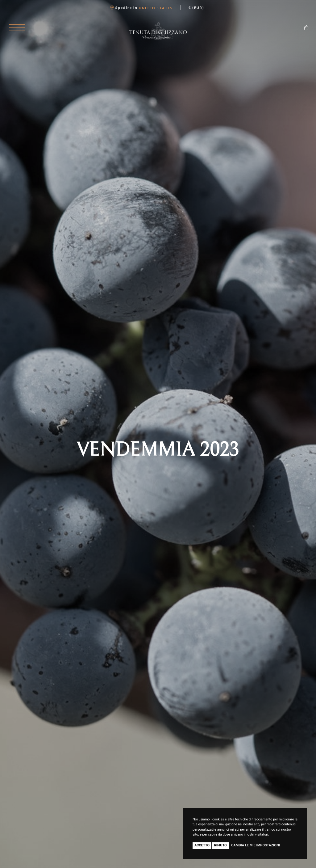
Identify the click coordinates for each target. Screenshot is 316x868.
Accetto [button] (202, 845)
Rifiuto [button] (220, 845)
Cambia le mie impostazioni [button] (256, 845)
